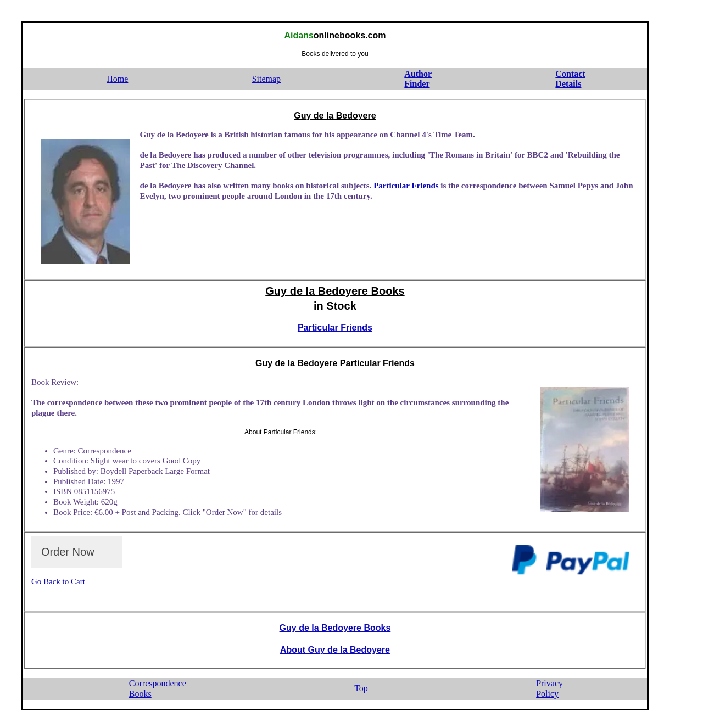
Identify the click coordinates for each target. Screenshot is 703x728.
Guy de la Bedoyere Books (335, 291)
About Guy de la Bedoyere (335, 650)
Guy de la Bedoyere (335, 116)
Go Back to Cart (58, 581)
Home (117, 79)
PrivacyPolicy (549, 688)
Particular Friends (406, 186)
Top (361, 688)
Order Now (68, 552)
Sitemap (266, 79)
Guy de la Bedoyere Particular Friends (335, 363)
